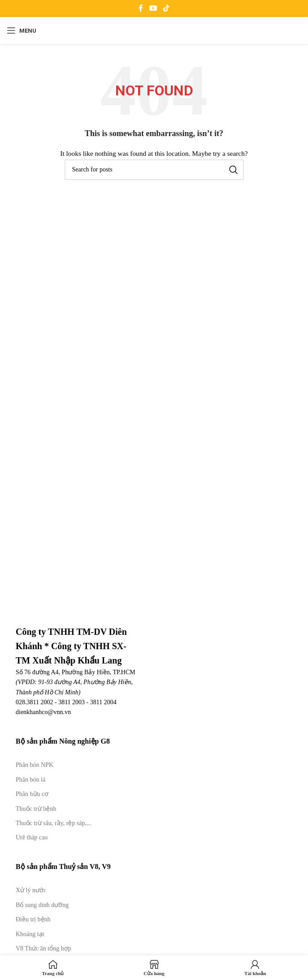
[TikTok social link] (166, 8)
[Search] (154, 170)
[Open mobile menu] (22, 30)
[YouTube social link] (153, 8)
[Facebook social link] (141, 8)
